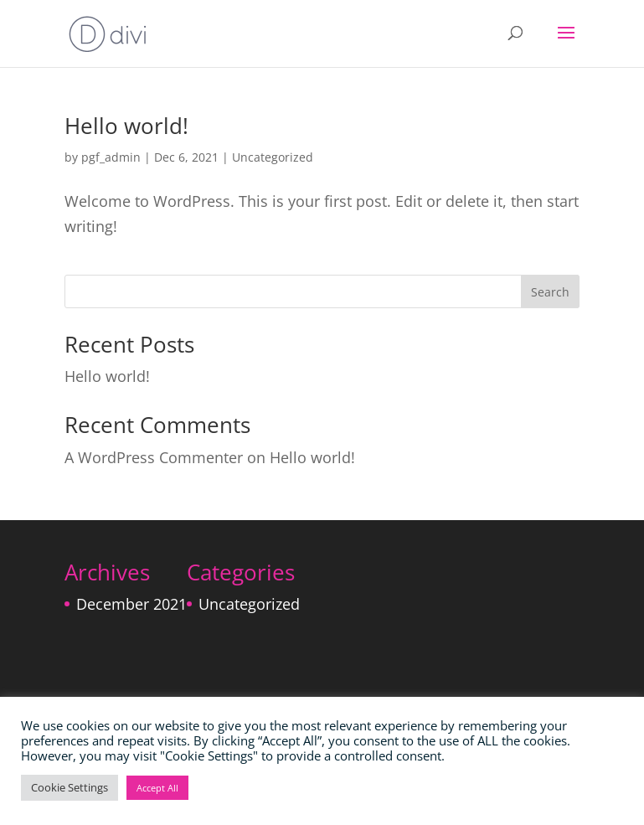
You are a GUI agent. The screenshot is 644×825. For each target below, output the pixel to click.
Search (550, 292)
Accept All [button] (157, 788)
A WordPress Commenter (154, 457)
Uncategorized (273, 157)
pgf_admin (111, 157)
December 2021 (131, 604)
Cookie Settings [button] (70, 787)
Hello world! (126, 126)
